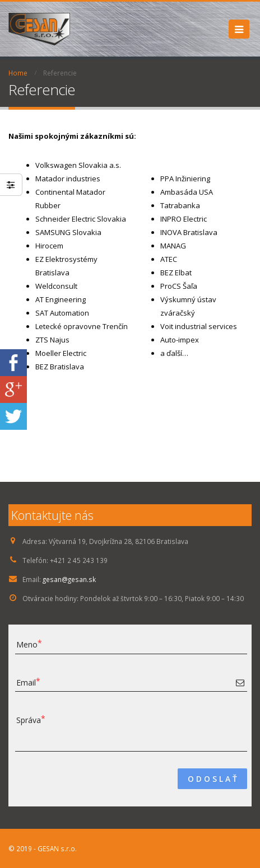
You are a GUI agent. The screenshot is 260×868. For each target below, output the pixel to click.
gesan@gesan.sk (69, 579)
